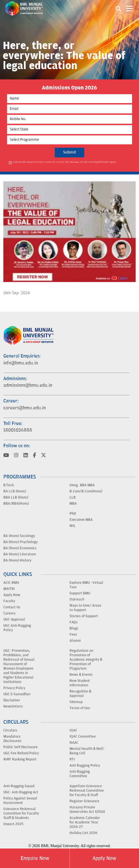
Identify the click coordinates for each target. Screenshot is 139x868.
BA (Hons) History (17, 560)
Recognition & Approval (80, 694)
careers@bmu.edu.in (25, 408)
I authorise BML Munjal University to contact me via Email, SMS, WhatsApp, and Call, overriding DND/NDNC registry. (64, 162)
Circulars (10, 730)
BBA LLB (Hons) (16, 497)
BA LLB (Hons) (15, 491)
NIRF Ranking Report (20, 759)
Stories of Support (84, 616)
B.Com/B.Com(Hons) (86, 491)
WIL (73, 526)
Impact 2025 (13, 824)
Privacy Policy (14, 688)
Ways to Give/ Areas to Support (85, 608)
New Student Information (80, 683)
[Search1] (118, 8)
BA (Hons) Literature (20, 554)
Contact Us (12, 607)
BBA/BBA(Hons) (16, 504)
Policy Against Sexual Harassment (20, 801)
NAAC (74, 743)
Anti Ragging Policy (85, 765)
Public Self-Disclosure (21, 747)
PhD (73, 514)
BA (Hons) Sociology (19, 536)
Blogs (74, 628)
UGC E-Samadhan (17, 694)
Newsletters (13, 706)
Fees (73, 634)
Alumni (75, 641)
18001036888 (18, 430)
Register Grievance (84, 801)
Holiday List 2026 (83, 833)
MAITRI (9, 589)
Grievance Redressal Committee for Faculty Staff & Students (21, 813)
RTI (72, 759)
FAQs (74, 622)
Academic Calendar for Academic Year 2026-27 (85, 822)
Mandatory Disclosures (12, 739)
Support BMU (80, 593)
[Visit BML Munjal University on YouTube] (6, 456)
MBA (73, 504)
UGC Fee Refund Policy (21, 753)
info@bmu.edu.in (21, 363)
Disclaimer (12, 700)
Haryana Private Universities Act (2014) (87, 809)
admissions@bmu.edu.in (28, 385)
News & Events (81, 675)
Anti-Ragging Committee (80, 774)
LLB (73, 497)
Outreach (77, 599)
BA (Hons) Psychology (21, 542)
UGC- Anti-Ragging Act (21, 792)
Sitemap (76, 702)
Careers (9, 613)
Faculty (9, 601)
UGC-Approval (14, 619)
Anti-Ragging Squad (19, 786)
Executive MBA (81, 520)
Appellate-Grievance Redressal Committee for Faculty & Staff (87, 791)
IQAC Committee (83, 736)
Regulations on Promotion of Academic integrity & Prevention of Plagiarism (86, 660)
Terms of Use (80, 708)
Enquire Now (35, 858)
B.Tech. (9, 485)
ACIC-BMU (11, 583)
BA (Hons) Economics (20, 548)
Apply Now (104, 858)
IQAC (73, 730)
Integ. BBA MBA (82, 485)
